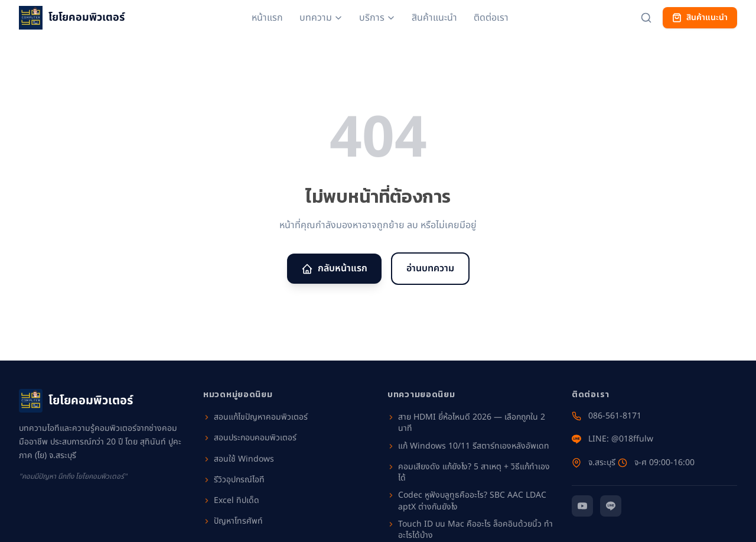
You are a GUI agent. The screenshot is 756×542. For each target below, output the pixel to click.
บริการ (377, 18)
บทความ (321, 18)
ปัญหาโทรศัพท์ (233, 521)
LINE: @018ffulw (612, 439)
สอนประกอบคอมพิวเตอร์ (250, 438)
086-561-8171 (607, 416)
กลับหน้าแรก (334, 268)
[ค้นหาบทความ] (646, 18)
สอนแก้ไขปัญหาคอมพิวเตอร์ (255, 417)
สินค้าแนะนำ (434, 18)
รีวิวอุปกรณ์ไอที (234, 480)
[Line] (611, 506)
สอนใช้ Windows (239, 459)
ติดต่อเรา (491, 18)
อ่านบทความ (430, 268)
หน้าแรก (267, 18)
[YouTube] (582, 506)
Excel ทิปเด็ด (231, 501)
